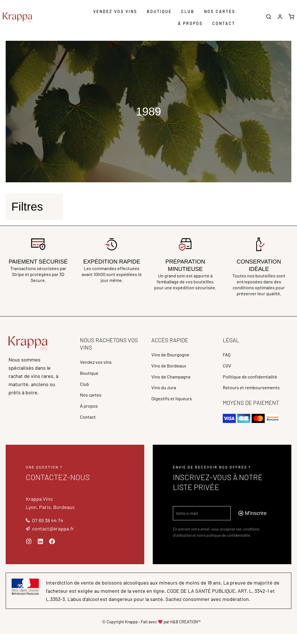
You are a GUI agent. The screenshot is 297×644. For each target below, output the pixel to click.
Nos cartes (220, 11)
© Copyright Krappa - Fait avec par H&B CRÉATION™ (151, 631)
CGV (227, 369)
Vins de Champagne (174, 382)
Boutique (159, 11)
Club (188, 11)
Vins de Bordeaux (171, 369)
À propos (190, 23)
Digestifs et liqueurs (174, 408)
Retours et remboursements (255, 395)
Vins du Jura (165, 395)
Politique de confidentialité (253, 382)
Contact (224, 23)
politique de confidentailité (228, 545)
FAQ (227, 356)
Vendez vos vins (115, 11)
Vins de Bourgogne (173, 356)
